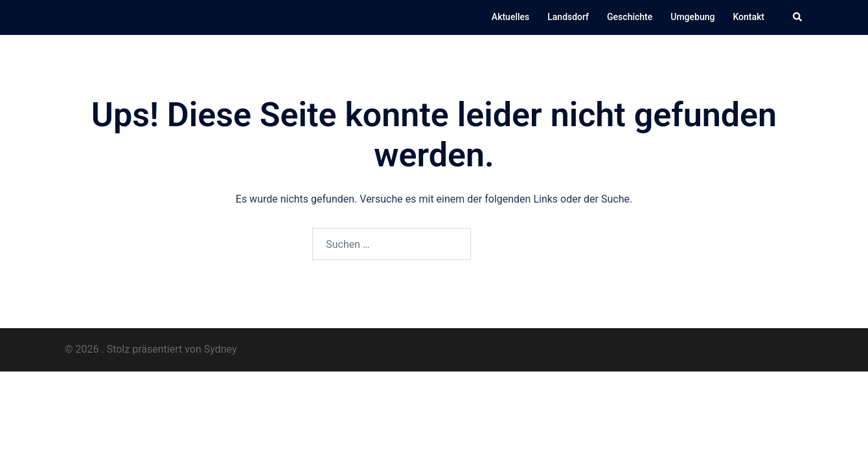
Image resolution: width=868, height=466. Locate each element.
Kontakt (748, 17)
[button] (798, 17)
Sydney (221, 349)
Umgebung (692, 17)
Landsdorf (568, 17)
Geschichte (630, 17)
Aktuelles (510, 17)
